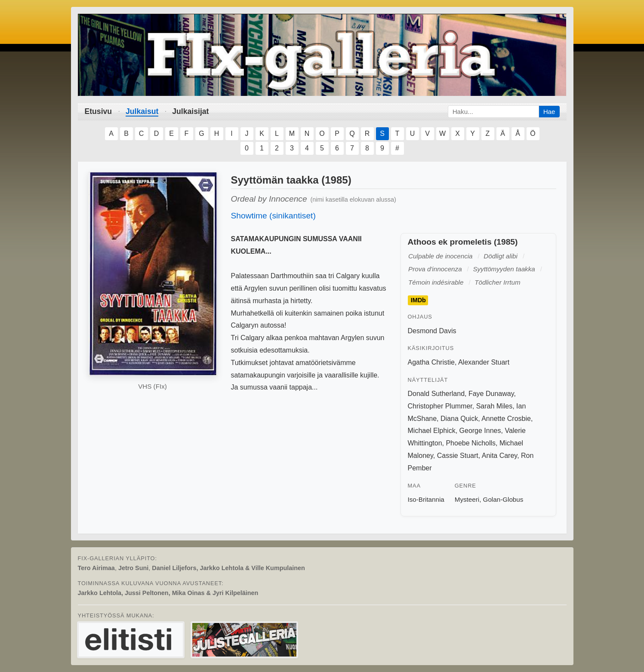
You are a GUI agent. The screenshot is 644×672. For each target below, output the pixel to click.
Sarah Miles (494, 406)
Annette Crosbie (506, 419)
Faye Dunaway (491, 394)
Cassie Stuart (458, 456)
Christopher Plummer (440, 406)
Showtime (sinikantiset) (273, 216)
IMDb (418, 301)
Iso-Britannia (426, 499)
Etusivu (99, 111)
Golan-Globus (503, 499)
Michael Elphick (432, 431)
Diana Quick (459, 419)
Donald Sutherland (436, 394)
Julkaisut (142, 111)
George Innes (480, 431)
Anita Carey (499, 456)
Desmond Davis (432, 331)
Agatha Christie (431, 362)
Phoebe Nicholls (471, 443)
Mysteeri (467, 499)
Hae (549, 112)
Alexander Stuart (484, 362)
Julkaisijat (190, 111)
